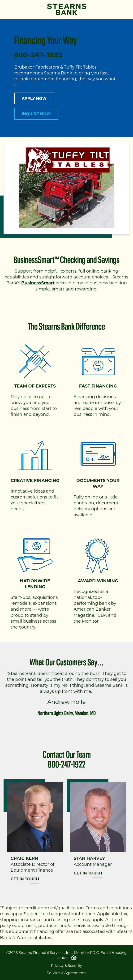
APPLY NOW (34, 98)
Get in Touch (25, 879)
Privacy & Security (67, 966)
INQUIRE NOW (36, 114)
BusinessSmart (38, 283)
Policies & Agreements (66, 973)
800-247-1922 (66, 763)
